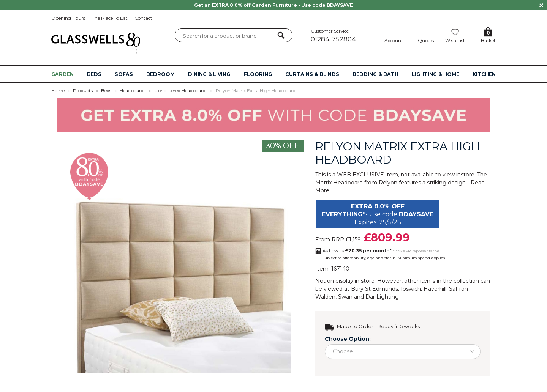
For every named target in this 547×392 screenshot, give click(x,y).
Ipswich (411, 289)
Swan (345, 297)
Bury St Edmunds (375, 289)
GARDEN (62, 74)
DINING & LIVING (209, 74)
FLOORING (258, 74)
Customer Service (341, 35)
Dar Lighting (382, 297)
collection (466, 281)
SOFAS (124, 74)
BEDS (94, 74)
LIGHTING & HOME (436, 74)
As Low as (357, 251)
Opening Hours (68, 18)
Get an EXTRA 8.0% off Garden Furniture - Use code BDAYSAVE (273, 5)
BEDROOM (160, 74)
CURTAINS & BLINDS (312, 74)
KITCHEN (484, 74)
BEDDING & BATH (375, 74)
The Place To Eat (110, 18)
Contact (143, 18)
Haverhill (435, 289)
